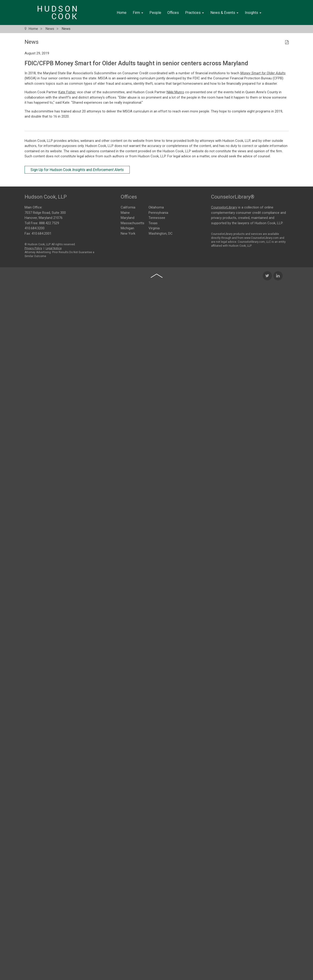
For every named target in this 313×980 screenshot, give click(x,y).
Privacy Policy (33, 247)
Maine (125, 212)
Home (122, 13)
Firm (138, 13)
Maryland (128, 218)
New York (128, 233)
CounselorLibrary (224, 206)
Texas (153, 223)
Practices (194, 13)
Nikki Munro (175, 92)
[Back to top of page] (157, 362)
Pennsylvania (158, 212)
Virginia (154, 228)
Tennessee (157, 218)
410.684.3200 (35, 227)
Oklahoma (156, 207)
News (50, 29)
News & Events (224, 13)
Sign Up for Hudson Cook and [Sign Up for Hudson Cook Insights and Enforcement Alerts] (77, 170)
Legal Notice (54, 247)
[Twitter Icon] (267, 362)
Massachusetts (133, 223)
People (155, 13)
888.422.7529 (49, 222)
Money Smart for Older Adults (263, 73)
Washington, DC (161, 233)
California (128, 207)
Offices (173, 13)
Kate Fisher (67, 92)
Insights (253, 13)
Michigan (127, 228)
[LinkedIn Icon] (278, 362)
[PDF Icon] (287, 43)
